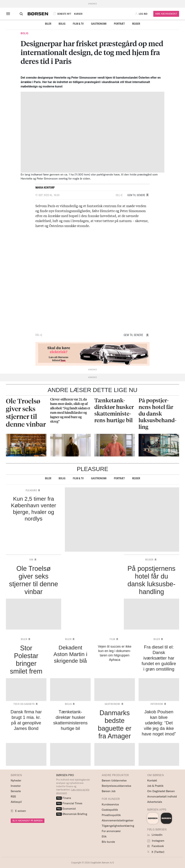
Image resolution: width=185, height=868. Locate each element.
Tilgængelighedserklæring (118, 826)
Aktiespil (16, 802)
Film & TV (78, 24)
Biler (48, 24)
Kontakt (152, 780)
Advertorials (155, 802)
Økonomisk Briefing (72, 814)
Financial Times (69, 803)
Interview (157, 704)
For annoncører (111, 831)
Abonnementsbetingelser (118, 820)
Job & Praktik (155, 786)
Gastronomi (99, 24)
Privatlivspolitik (111, 815)
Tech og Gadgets (24, 704)
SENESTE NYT (58, 14)
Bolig (62, 24)
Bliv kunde (108, 842)
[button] (142, 14)
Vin (31, 560)
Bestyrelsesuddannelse (116, 786)
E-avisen (21, 811)
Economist (66, 809)
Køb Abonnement (166, 14)
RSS (13, 796)
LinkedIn (155, 835)
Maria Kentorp (45, 188)
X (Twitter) (156, 852)
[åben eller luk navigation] (9, 14)
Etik (104, 836)
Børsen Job (109, 791)
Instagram (156, 841)
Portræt (119, 24)
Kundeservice (110, 804)
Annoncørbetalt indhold (162, 796)
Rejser (136, 24)
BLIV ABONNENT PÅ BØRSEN (28, 821)
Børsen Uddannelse (114, 780)
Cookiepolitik (110, 810)
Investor (16, 786)
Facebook (156, 846)
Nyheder (16, 780)
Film (112, 639)
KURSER (75, 14)
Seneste (16, 791)
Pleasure (31, 490)
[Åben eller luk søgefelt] (18, 14)
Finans (64, 798)
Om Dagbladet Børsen (161, 791)
